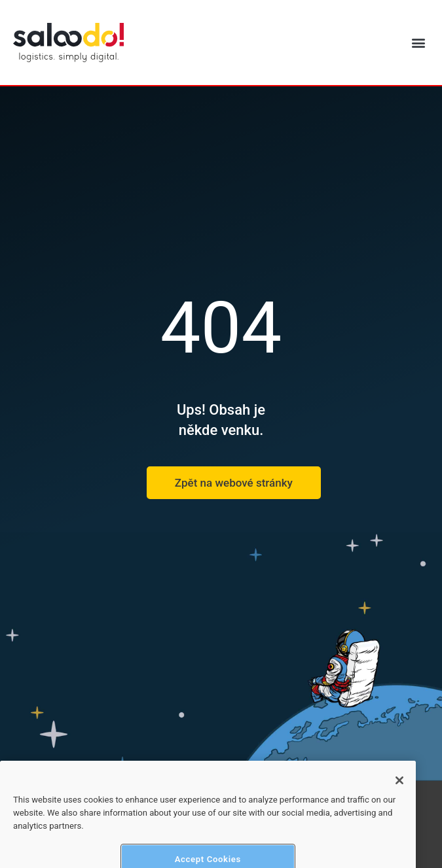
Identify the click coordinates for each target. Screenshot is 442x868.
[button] (418, 43)
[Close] (399, 795)
